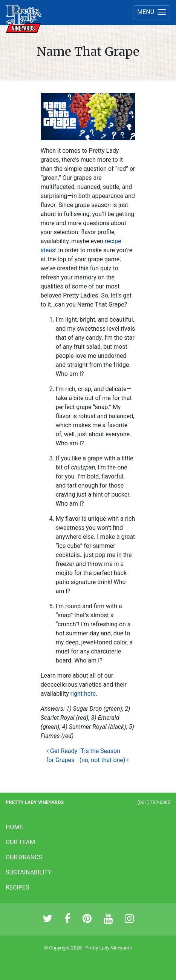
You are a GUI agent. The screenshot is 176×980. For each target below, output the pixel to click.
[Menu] (152, 13)
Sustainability (28, 872)
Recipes (17, 887)
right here (83, 694)
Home (14, 827)
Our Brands (24, 857)
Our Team (20, 842)
